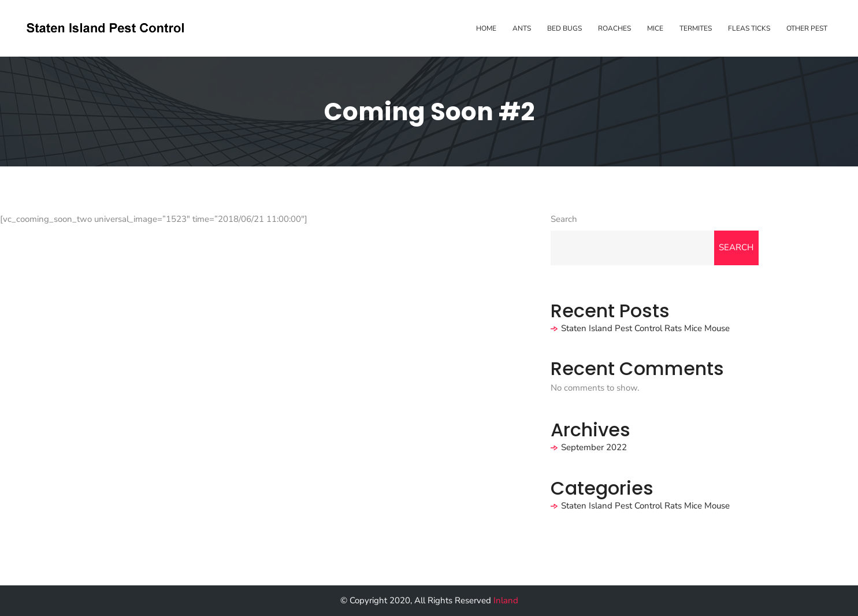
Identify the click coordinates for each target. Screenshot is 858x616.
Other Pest (807, 28)
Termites (696, 28)
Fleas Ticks (749, 28)
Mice (655, 28)
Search (564, 219)
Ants (522, 28)
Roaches (614, 28)
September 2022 (594, 447)
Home (486, 28)
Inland (506, 600)
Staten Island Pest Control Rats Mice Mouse (645, 328)
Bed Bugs (564, 28)
